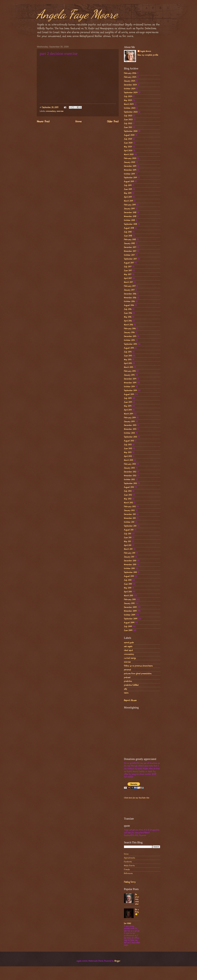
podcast (127, 677)
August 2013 (129, 441)
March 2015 (129, 367)
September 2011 (130, 526)
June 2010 (128, 584)
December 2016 (130, 294)
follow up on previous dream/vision (138, 666)
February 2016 (130, 329)
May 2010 (128, 588)
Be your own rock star (137, 899)
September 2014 (130, 391)
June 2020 (128, 143)
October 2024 (130, 89)
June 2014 (128, 402)
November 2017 (130, 251)
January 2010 (129, 603)
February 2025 (130, 77)
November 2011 (130, 518)
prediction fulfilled (131, 685)
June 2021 (128, 127)
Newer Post (43, 122)
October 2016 (129, 301)
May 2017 (128, 274)
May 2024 (128, 100)
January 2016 (129, 332)
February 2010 (130, 600)
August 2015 (129, 348)
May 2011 (127, 541)
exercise (60, 111)
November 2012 (130, 476)
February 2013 (130, 464)
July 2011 (128, 534)
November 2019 (130, 170)
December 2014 (130, 379)
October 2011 (129, 522)
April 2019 (128, 197)
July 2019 (128, 185)
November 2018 (130, 216)
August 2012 (129, 487)
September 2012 (130, 483)
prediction (128, 681)
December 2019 (130, 166)
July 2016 (128, 309)
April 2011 (128, 545)
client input (128, 650)
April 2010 (128, 592)
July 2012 (128, 491)
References (128, 873)
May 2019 (128, 193)
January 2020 (130, 162)
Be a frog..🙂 (137, 912)
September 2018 (130, 224)
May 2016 (128, 317)
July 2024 (128, 96)
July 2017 (128, 267)
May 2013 (128, 452)
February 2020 (130, 158)
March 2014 (129, 414)
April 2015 (128, 363)
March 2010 (128, 596)
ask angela (128, 646)
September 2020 (131, 131)
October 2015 (129, 340)
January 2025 (130, 81)
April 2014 (128, 410)
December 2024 (130, 85)
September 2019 (130, 178)
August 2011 (129, 530)
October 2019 (129, 174)
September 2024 (131, 93)
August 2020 (129, 135)
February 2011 (130, 553)
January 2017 (129, 290)
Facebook (128, 862)
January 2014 (129, 422)
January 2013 (129, 468)
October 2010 (129, 568)
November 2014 (130, 383)
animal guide (129, 643)
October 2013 (129, 433)
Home (78, 122)
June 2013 (128, 449)
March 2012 (129, 503)
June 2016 (128, 313)
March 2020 (129, 155)
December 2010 (130, 561)
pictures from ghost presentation (138, 674)
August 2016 (129, 305)
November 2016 (130, 298)
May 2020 (128, 147)
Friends (127, 869)
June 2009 (128, 630)
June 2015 (128, 356)
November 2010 (130, 565)
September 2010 (130, 572)
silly (126, 689)
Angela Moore (146, 51)
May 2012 (128, 499)
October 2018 (129, 220)
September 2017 (130, 259)
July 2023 (128, 116)
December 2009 (130, 607)
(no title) (127, 923)
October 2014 (129, 387)
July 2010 (128, 580)
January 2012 (129, 510)
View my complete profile (148, 55)
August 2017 (129, 263)
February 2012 (130, 507)
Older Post (113, 122)
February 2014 (130, 418)
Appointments (129, 858)
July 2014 (128, 398)
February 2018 (130, 240)
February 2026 (130, 73)
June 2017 (128, 271)
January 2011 (129, 557)
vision (126, 693)
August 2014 (129, 394)
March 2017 (128, 282)
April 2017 (128, 278)
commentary (51, 111)
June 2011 (128, 538)
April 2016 (128, 321)
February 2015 (130, 371)
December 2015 (130, 336)
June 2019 (128, 189)
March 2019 (128, 201)
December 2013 (130, 425)
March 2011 (128, 549)
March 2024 (129, 104)
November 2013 (130, 429)
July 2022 (128, 123)
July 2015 (128, 352)
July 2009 (128, 627)
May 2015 (128, 360)
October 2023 (130, 108)
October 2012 (129, 480)
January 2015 (129, 375)
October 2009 (130, 615)
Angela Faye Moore (77, 14)
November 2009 (130, 611)
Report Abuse (130, 700)
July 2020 (128, 139)
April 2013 (128, 456)
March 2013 (129, 460)
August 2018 (129, 228)
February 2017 (130, 286)
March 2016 (128, 325)
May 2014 (128, 406)
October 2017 (129, 255)
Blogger (117, 961)
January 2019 (129, 209)
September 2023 (131, 112)
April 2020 (128, 151)
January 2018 (129, 243)
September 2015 (130, 344)
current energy (130, 658)
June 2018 (128, 236)
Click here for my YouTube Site (137, 798)
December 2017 (130, 247)
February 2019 (130, 205)
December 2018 (130, 213)
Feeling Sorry (130, 882)
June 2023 (128, 120)
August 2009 (129, 623)
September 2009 (131, 619)
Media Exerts (129, 866)
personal (127, 670)
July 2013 (128, 445)
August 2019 (129, 182)
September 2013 (130, 437)
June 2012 (128, 495)
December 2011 (130, 514)
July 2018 (128, 232)
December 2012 (130, 472)
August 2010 (129, 576)
